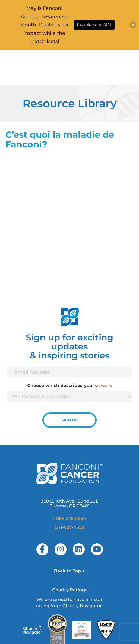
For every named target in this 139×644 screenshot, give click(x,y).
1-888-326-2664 (69, 518)
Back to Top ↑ (69, 571)
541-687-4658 (70, 527)
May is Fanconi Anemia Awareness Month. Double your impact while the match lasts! (44, 25)
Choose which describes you (69, 386)
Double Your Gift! (94, 25)
